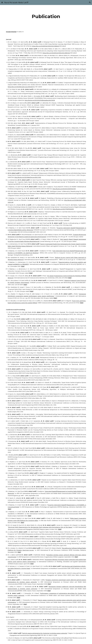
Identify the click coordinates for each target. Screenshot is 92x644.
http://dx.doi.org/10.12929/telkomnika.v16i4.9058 (40, 100)
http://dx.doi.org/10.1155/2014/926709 (64, 189)
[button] (2, 2)
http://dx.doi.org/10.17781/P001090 (63, 209)
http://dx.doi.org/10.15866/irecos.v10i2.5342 (28, 177)
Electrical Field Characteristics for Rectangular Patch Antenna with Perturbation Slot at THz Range (40, 527)
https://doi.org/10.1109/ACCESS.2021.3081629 (46, 46)
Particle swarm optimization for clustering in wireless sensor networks (45, 633)
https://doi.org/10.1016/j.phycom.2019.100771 (21, 87)
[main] (46, 16)
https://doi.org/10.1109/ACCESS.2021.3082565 (56, 53)
